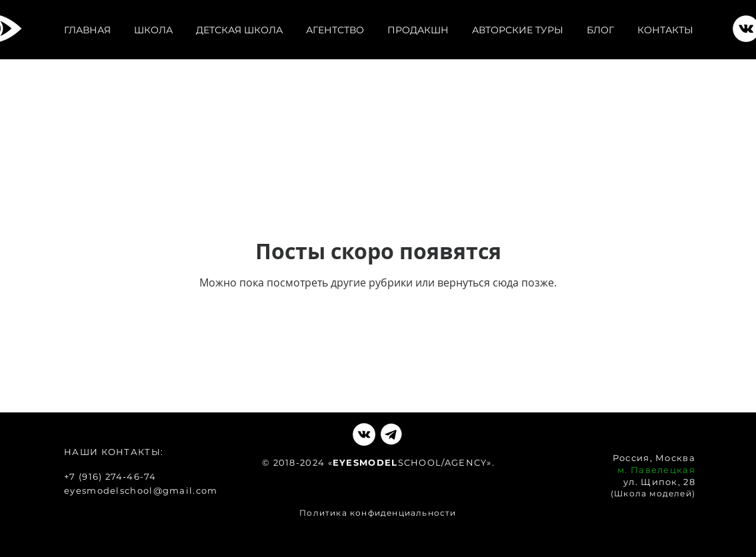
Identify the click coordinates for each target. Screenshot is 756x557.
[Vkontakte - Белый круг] (364, 434)
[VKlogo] (391, 434)
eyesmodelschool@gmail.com (141, 490)
